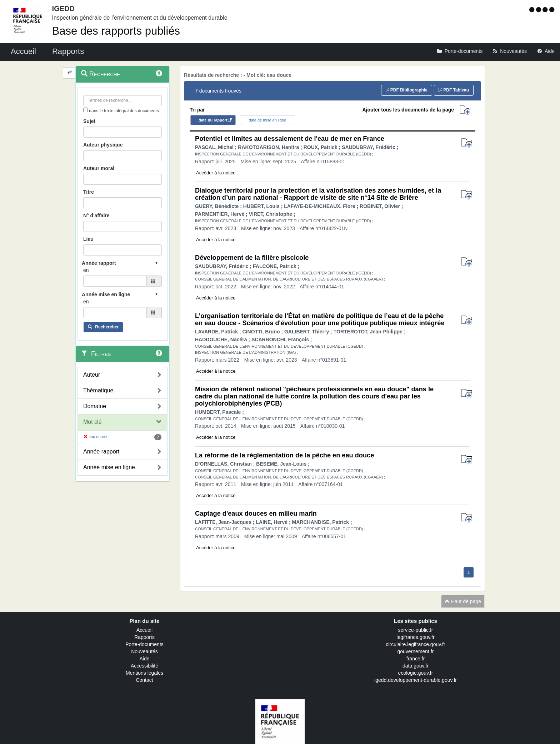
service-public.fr (415, 630)
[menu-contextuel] (86, 110)
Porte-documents (144, 644)
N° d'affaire (96, 215)
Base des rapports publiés (116, 31)
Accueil (144, 630)
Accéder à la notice (216, 173)
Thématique (98, 390)
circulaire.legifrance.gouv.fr (415, 644)
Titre (89, 192)
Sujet (89, 121)
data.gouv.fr (416, 666)
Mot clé (92, 422)
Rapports (144, 637)
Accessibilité (144, 666)
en (86, 270)
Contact (144, 680)
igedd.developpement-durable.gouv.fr (416, 680)
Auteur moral (99, 168)
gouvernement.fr (416, 651)
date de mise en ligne (268, 120)
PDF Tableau (454, 90)
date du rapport (213, 120)
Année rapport (101, 452)
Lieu (88, 239)
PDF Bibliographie (407, 90)
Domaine (95, 406)
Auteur (92, 375)
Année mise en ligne (109, 467)
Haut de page (463, 601)
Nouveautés (144, 651)
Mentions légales (144, 673)
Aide (144, 659)
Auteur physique (103, 145)
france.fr (416, 659)
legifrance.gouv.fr (415, 637)
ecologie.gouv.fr (416, 673)
